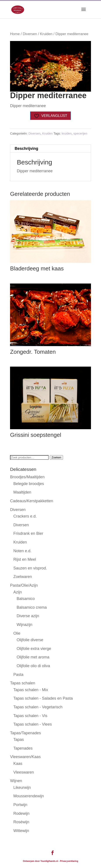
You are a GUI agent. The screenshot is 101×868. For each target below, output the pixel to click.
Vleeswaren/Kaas (25, 757)
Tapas (19, 740)
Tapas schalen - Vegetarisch (38, 707)
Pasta (18, 675)
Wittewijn (21, 831)
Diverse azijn (28, 616)
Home (15, 34)
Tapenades (23, 748)
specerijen (80, 133)
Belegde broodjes (29, 484)
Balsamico (26, 599)
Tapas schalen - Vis (30, 716)
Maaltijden (22, 492)
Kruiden (46, 34)
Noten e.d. (22, 551)
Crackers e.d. (25, 516)
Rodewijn (21, 813)
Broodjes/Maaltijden (27, 477)
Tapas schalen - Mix (31, 690)
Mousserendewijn (29, 796)
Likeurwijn (22, 788)
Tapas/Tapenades (25, 733)
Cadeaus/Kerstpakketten (32, 501)
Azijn (18, 592)
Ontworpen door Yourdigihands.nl (40, 861)
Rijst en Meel (25, 559)
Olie (17, 633)
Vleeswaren (24, 772)
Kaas (18, 764)
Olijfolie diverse (30, 640)
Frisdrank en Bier (28, 533)
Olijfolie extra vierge (34, 649)
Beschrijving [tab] (26, 149)
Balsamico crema (32, 607)
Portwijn (20, 805)
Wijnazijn (24, 625)
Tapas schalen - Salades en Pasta (43, 698)
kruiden (67, 133)
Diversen (30, 34)
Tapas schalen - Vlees (33, 724)
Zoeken (56, 457)
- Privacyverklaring (68, 861)
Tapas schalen (23, 683)
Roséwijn (21, 822)
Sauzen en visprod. (30, 568)
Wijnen (16, 781)
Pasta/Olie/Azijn (24, 585)
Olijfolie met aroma (33, 657)
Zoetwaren (23, 577)
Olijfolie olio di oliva (33, 666)
